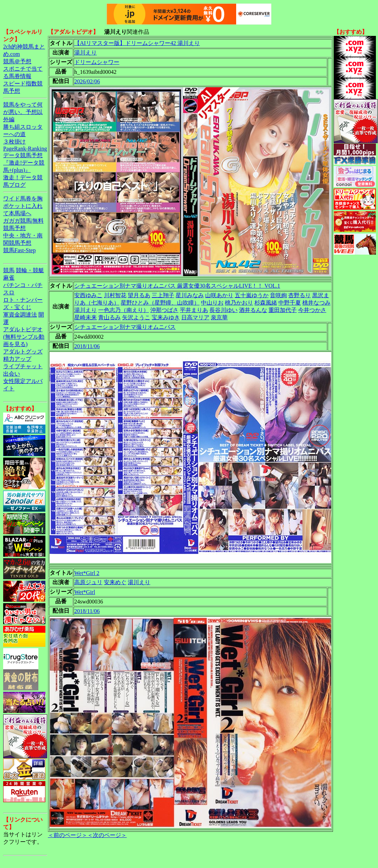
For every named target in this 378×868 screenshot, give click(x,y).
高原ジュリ (88, 582)
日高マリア (195, 317)
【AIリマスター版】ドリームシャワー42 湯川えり (137, 43)
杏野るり (300, 295)
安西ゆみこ (88, 295)
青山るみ (109, 317)
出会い (12, 374)
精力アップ (17, 359)
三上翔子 (163, 295)
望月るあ (139, 295)
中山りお (212, 303)
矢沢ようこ (136, 317)
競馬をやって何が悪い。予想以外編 (23, 112)
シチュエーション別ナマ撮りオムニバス (125, 327)
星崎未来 (86, 317)
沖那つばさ (164, 310)
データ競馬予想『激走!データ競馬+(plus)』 (24, 163)
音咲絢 (278, 295)
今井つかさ (312, 310)
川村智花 (115, 295)
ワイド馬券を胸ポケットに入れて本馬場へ (23, 206)
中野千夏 (290, 303)
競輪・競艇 (30, 270)
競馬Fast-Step (19, 250)
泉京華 (219, 317)
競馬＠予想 (17, 61)
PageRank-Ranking (25, 149)
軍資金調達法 (20, 315)
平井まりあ (194, 310)
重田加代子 (283, 310)
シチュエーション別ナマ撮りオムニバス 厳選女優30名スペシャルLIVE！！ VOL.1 (177, 286)
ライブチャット (23, 366)
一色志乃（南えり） (124, 310)
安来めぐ (115, 582)
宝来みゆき (166, 317)
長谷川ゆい (223, 310)
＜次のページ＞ (107, 835)
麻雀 (9, 278)
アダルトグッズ (23, 352)
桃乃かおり (239, 303)
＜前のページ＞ (68, 835)
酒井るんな (253, 310)
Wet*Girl (85, 592)
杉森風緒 (266, 303)
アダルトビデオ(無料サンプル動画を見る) (24, 337)
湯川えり (86, 53)
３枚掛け (14, 142)
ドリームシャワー (97, 62)
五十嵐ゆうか (252, 295)
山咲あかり (219, 295)
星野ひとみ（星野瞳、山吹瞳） (160, 303)
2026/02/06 (87, 81)
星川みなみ (190, 295)
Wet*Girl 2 (87, 573)
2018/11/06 (87, 346)
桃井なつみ (316, 303)
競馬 (9, 270)
